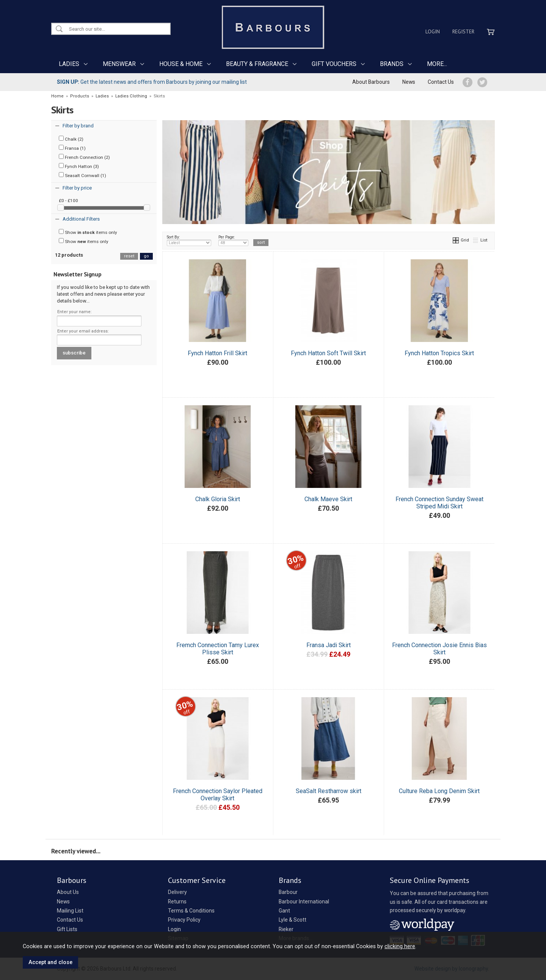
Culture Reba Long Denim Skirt (439, 791)
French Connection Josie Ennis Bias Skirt (439, 649)
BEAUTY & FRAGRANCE (257, 64)
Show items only (88, 232)
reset (129, 256)
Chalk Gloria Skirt (218, 499)
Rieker (286, 929)
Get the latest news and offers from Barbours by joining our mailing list (152, 82)
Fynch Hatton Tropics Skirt (439, 353)
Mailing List (70, 911)
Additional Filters (81, 219)
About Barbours (371, 82)
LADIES (69, 64)
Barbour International (304, 902)
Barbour (288, 892)
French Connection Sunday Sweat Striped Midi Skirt (439, 503)
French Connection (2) (84, 157)
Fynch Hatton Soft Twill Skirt (328, 353)
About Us (68, 892)
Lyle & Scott (293, 920)
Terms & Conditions (191, 911)
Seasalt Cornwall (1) (82, 175)
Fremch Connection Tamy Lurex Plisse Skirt (218, 649)
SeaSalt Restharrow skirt (329, 791)
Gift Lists (67, 929)
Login (433, 31)
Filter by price (77, 188)
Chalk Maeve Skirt (328, 499)
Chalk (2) (71, 139)
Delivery (177, 892)
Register (463, 31)
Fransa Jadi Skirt (329, 645)
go (146, 256)
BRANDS (392, 64)
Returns (177, 902)
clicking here (400, 946)
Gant (284, 911)
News (409, 82)
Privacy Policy (184, 920)
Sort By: (189, 240)
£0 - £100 (68, 201)
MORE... (437, 64)
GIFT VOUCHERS (334, 64)
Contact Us (441, 82)
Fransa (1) (72, 148)
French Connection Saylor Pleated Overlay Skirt (218, 795)
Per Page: (233, 240)
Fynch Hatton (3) (79, 166)
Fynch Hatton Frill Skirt (217, 353)
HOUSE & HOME (181, 64)
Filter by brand (78, 126)
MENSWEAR (119, 64)
